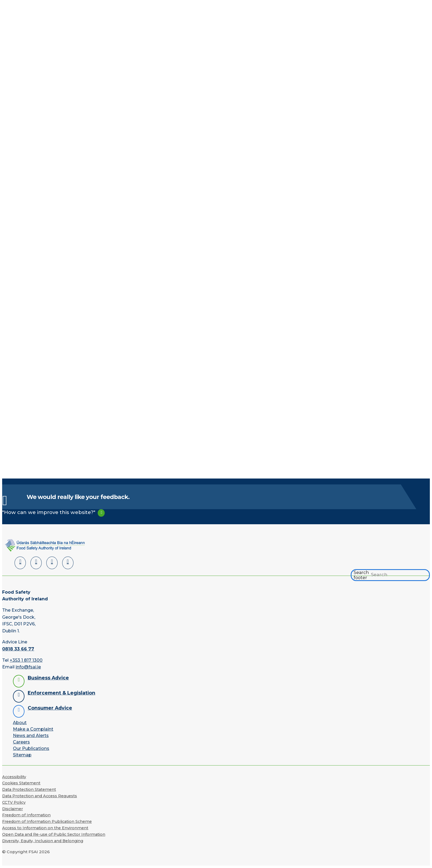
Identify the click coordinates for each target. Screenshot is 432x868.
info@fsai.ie (28, 667)
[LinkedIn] (20, 563)
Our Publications (31, 748)
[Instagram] (68, 563)
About (20, 723)
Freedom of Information (26, 815)
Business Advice (48, 678)
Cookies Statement (21, 783)
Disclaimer (13, 809)
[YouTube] (52, 563)
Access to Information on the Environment (45, 828)
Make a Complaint (33, 729)
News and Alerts (31, 736)
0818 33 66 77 (18, 649)
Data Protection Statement (29, 790)
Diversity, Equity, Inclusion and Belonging (43, 841)
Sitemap (22, 755)
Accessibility (14, 777)
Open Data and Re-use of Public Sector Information (54, 835)
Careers (21, 742)
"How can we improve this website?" (49, 513)
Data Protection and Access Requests (40, 796)
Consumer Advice (50, 708)
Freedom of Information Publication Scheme (47, 822)
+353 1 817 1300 (26, 660)
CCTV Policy (14, 803)
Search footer (361, 575)
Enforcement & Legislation (62, 693)
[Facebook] (36, 563)
